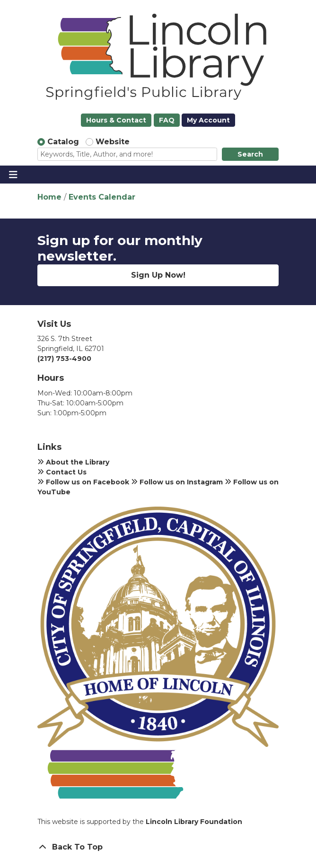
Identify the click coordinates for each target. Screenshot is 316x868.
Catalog (63, 142)
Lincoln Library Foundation (194, 822)
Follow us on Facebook (83, 482)
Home (49, 197)
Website (113, 142)
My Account (208, 120)
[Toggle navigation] (13, 175)
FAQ (167, 120)
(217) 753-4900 (64, 359)
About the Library (73, 462)
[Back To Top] (158, 847)
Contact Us (62, 472)
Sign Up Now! (158, 275)
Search (250, 154)
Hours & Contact (116, 120)
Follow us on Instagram (177, 482)
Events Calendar (102, 197)
